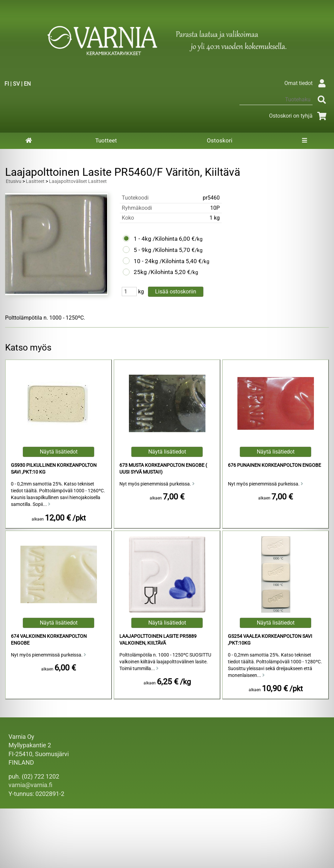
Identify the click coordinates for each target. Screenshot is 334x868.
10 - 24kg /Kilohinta (159, 261)
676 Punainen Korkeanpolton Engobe (274, 465)
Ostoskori (220, 140)
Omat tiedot (307, 83)
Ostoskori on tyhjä (299, 116)
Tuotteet (106, 140)
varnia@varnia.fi (30, 785)
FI (7, 84)
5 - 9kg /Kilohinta (156, 250)
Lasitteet (35, 181)
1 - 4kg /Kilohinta (156, 239)
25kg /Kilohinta (153, 272)
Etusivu (14, 181)
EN (27, 84)
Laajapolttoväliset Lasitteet (78, 181)
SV (16, 84)
